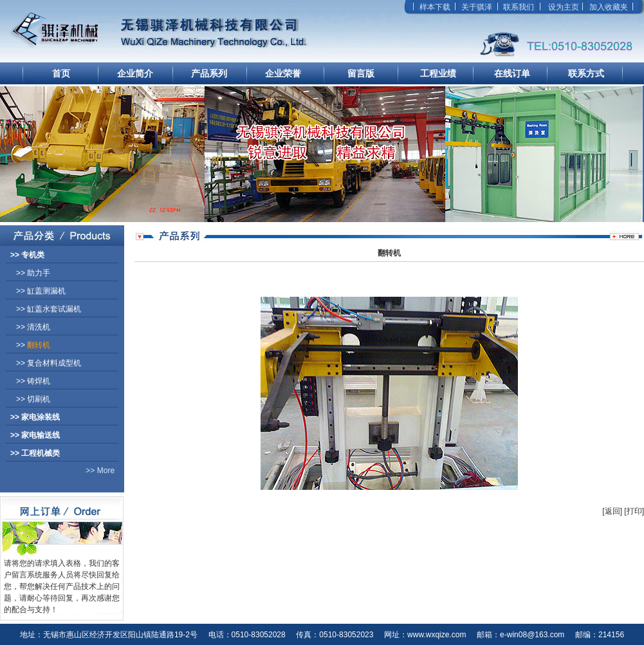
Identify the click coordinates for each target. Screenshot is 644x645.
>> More (57, 471)
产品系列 (209, 73)
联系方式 (586, 73)
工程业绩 (438, 73)
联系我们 (519, 7)
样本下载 (435, 7)
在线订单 (512, 73)
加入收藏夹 (609, 7)
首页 (61, 73)
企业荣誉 (283, 73)
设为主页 (564, 7)
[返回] (612, 511)
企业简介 (135, 73)
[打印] (634, 511)
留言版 (361, 73)
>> (27, 255)
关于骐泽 (477, 7)
